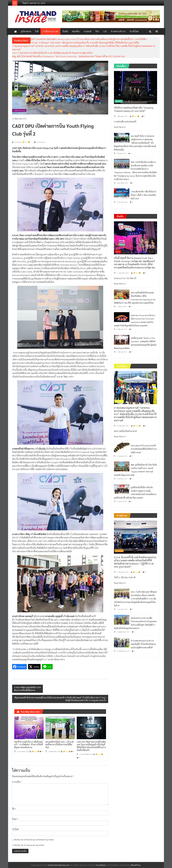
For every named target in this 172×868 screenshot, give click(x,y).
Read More (120, 127)
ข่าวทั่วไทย (134, 31)
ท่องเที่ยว (76, 31)
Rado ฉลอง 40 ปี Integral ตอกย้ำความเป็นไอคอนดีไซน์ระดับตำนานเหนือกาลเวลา (144, 449)
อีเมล (15, 819)
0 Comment (40, 142)
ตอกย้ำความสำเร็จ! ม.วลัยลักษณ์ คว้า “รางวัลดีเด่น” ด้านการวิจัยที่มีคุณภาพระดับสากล (29, 745)
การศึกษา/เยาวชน (50, 31)
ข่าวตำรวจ (119, 551)
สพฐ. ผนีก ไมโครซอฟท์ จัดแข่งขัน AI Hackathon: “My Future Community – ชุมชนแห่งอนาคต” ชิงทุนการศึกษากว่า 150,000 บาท (68, 56)
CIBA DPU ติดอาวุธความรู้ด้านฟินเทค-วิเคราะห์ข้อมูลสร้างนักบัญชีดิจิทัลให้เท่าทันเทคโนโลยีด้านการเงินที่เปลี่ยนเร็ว (91, 746)
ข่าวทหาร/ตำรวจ (118, 31)
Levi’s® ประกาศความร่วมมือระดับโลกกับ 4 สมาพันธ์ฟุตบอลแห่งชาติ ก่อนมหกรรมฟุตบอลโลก (52, 53)
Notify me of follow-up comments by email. (34, 839)
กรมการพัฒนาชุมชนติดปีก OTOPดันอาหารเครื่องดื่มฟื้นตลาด (27, 689)
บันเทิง (65, 31)
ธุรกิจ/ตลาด (26, 31)
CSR (105, 31)
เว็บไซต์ (15, 829)
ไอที (37, 31)
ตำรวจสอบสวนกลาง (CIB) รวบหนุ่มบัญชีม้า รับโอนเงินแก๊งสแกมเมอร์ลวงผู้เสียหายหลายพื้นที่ (143, 644)
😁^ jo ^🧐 (35, 751)
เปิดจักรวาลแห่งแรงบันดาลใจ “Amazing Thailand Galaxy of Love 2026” (134, 109)
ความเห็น (17, 782)
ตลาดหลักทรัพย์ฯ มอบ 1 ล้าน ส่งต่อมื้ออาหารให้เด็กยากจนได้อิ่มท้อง (60, 745)
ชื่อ (14, 809)
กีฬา (97, 31)
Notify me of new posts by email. (29, 845)
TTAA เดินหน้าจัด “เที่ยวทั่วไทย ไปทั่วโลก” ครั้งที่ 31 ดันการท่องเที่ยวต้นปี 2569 (143, 195)
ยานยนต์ (88, 31)
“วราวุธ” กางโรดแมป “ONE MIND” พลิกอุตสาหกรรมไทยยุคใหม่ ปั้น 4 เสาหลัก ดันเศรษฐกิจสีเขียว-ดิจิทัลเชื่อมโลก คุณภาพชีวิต (85, 43)
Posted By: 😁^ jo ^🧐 (22, 142)
